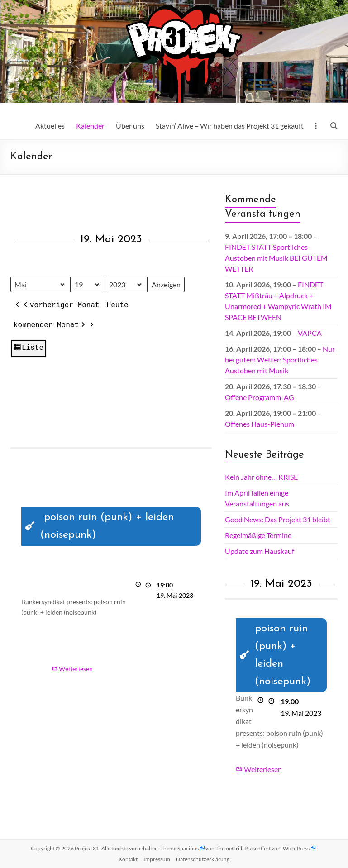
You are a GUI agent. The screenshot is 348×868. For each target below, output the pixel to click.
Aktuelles (50, 126)
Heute (118, 306)
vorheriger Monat (61, 306)
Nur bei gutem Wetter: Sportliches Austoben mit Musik (280, 360)
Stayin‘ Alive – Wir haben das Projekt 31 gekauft (230, 126)
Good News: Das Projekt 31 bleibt (278, 519)
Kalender (90, 126)
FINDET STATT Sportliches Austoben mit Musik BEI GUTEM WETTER (276, 258)
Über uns (130, 126)
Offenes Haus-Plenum (260, 424)
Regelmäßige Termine (258, 535)
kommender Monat (50, 326)
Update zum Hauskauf (260, 551)
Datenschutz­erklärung (203, 859)
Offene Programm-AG (260, 397)
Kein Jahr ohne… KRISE (261, 477)
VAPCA (310, 333)
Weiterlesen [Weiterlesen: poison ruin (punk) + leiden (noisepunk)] (76, 669)
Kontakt (128, 859)
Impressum (157, 859)
